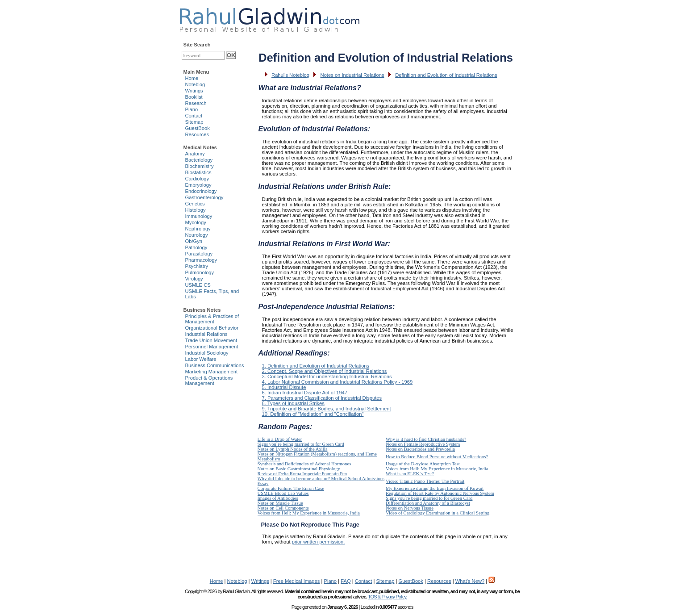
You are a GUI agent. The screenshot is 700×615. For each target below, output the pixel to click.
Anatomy (195, 154)
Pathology (196, 247)
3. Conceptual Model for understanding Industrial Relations (327, 377)
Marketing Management (212, 372)
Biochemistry (200, 166)
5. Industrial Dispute (284, 387)
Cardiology (197, 179)
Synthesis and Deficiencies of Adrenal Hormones (304, 464)
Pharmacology (201, 260)
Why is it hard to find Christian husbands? (426, 439)
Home (192, 78)
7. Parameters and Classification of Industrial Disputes (322, 398)
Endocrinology (201, 191)
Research (196, 103)
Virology (194, 279)
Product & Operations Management (209, 381)
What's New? (470, 581)
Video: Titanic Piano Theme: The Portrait (425, 481)
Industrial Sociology (207, 353)
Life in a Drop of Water (280, 439)
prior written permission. (319, 542)
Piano (192, 109)
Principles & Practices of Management (212, 319)
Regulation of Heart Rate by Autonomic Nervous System (440, 493)
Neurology (197, 235)
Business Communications (215, 365)
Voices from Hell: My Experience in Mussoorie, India (437, 469)
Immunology (199, 216)
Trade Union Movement (211, 340)
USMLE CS (198, 285)
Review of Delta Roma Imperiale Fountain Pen (302, 474)
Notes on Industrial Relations (352, 75)
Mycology (196, 222)
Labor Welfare (201, 359)
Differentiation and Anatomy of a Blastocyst (428, 503)
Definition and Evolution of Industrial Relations (446, 75)
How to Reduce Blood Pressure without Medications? (437, 457)
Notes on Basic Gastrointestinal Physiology (299, 469)
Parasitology (199, 254)
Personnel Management (212, 347)
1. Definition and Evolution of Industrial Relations (316, 366)
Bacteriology (199, 160)
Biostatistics (198, 172)
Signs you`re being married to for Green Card (301, 444)
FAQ (346, 581)
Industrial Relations (206, 334)
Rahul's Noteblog (290, 75)
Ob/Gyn (194, 241)
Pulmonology (200, 272)
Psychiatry (197, 266)
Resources (197, 134)
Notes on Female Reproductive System (423, 444)
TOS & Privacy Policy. (387, 597)
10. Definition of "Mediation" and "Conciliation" (313, 414)
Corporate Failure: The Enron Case (291, 488)
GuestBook (198, 128)
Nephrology (198, 229)
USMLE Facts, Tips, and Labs (212, 294)
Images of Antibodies (278, 498)
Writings (194, 91)
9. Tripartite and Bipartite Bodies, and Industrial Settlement (327, 409)
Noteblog (195, 84)
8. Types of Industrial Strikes (293, 403)
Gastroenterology (204, 197)
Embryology (198, 185)
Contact (194, 116)
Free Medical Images (296, 581)
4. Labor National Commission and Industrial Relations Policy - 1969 (337, 382)
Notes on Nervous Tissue (410, 508)
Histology (196, 210)
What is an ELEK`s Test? (410, 474)
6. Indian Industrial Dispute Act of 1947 (305, 393)
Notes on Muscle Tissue (280, 503)
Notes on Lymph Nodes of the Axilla (293, 449)
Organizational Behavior (212, 328)
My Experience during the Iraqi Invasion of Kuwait (435, 488)
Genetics (195, 204)
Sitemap (194, 122)
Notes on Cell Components (283, 508)
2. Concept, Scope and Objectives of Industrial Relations (325, 371)
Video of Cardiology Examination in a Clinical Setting (437, 513)
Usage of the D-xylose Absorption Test (423, 464)
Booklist (194, 97)
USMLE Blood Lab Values (283, 493)
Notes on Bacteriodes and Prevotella (420, 449)
